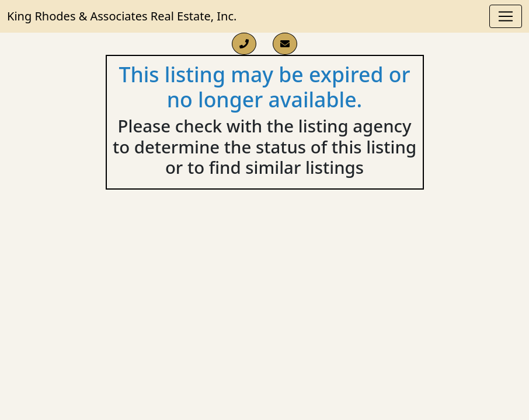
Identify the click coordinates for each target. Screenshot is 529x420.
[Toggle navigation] (506, 16)
